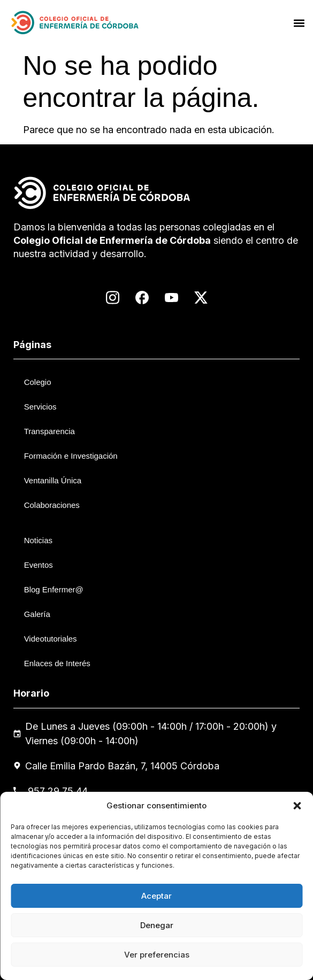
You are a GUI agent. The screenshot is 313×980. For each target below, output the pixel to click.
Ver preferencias (157, 955)
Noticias (38, 540)
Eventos (39, 565)
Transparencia (49, 431)
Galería (37, 614)
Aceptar (156, 896)
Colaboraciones (52, 505)
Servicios (40, 407)
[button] (297, 806)
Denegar (157, 925)
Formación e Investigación (71, 456)
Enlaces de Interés (57, 663)
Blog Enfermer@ (54, 589)
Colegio (38, 382)
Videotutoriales (51, 639)
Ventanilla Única (53, 480)
